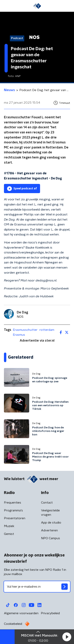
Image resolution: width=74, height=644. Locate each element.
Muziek (9, 526)
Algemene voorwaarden (21, 613)
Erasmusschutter (25, 330)
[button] (67, 637)
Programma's (13, 510)
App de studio (51, 523)
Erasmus (19, 335)
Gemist (9, 534)
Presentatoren (15, 518)
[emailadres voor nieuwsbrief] (37, 587)
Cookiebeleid (13, 624)
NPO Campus (51, 538)
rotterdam (47, 330)
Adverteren (49, 530)
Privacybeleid (50, 613)
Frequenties (13, 503)
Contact (47, 503)
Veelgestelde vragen (50, 513)
